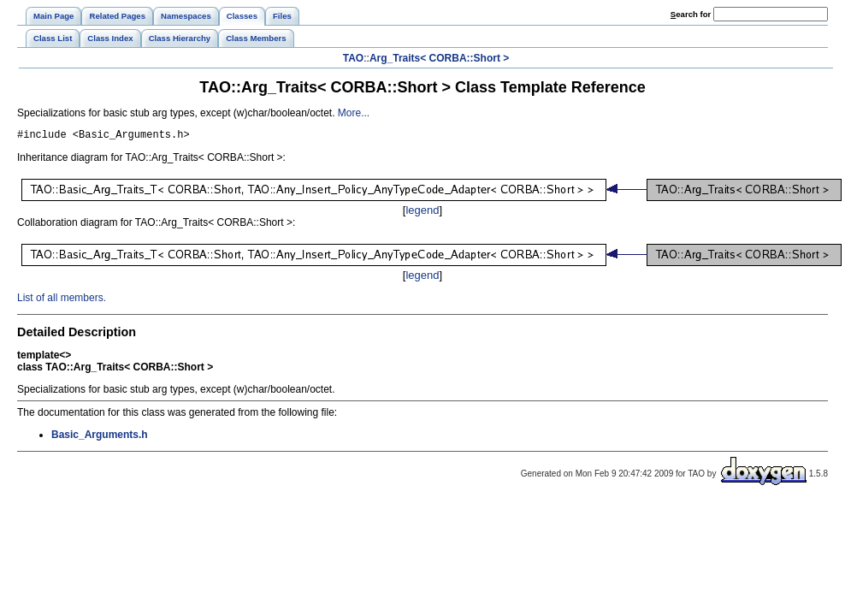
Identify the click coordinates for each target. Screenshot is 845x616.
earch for (691, 14)
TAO (353, 58)
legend (422, 213)
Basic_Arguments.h (100, 437)
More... (354, 113)
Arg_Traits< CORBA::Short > (439, 58)
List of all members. (62, 300)
